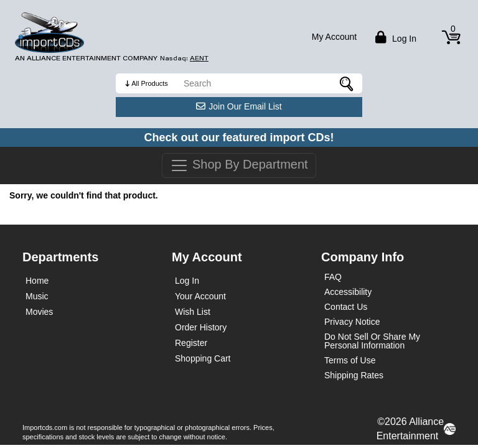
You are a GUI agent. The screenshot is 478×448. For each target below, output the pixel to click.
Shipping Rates (354, 375)
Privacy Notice (352, 322)
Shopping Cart (203, 358)
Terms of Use (350, 360)
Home (37, 281)
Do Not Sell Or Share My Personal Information (372, 341)
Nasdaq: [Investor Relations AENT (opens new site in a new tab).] (184, 58)
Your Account (200, 296)
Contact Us (346, 307)
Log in (394, 37)
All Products (150, 83)
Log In (187, 281)
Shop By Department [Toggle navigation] (239, 166)
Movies (39, 312)
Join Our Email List (239, 106)
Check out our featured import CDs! (239, 138)
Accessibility (348, 292)
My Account (334, 37)
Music (37, 296)
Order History (201, 327)
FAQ (333, 277)
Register (191, 343)
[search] (270, 83)
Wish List (193, 312)
